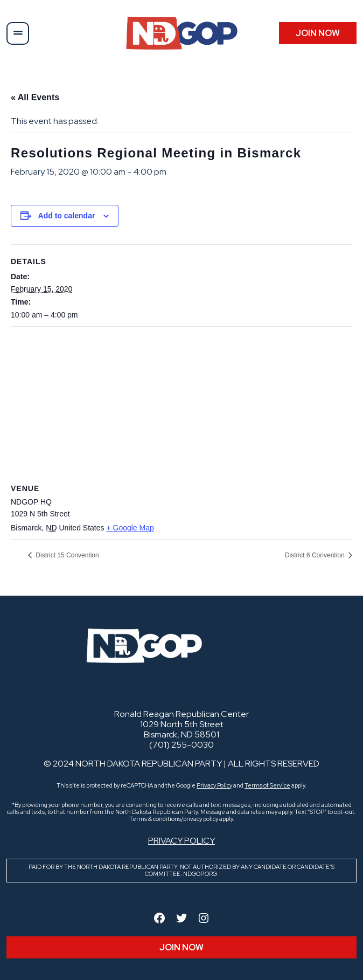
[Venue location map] (181, 405)
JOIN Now (318, 33)
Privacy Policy (214, 785)
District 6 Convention (316, 555)
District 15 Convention (67, 555)
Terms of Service (267, 785)
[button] (18, 33)
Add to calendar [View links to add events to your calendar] (67, 216)
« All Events (35, 97)
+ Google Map (130, 528)
